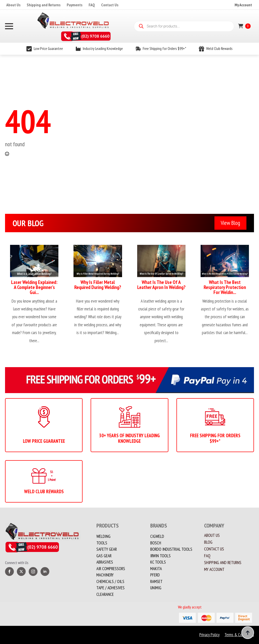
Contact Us (110, 5)
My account (214, 569)
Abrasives (105, 562)
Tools (102, 543)
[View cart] (244, 26)
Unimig (156, 588)
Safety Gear (107, 549)
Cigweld (157, 536)
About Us (13, 5)
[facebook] (9, 572)
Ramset (156, 581)
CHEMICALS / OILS (110, 581)
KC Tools (158, 562)
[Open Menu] (9, 26)
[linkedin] (45, 572)
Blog (208, 542)
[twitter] (21, 572)
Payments (75, 5)
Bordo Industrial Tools (171, 549)
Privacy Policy (209, 635)
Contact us (214, 549)
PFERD (155, 575)
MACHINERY (105, 575)
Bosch (156, 543)
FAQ (92, 5)
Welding (103, 536)
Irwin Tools (160, 556)
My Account (243, 5)
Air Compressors (111, 569)
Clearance (105, 594)
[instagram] (33, 572)
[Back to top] (248, 633)
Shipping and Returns (44, 5)
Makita (156, 569)
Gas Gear (104, 556)
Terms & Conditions (239, 635)
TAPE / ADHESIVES (110, 588)
